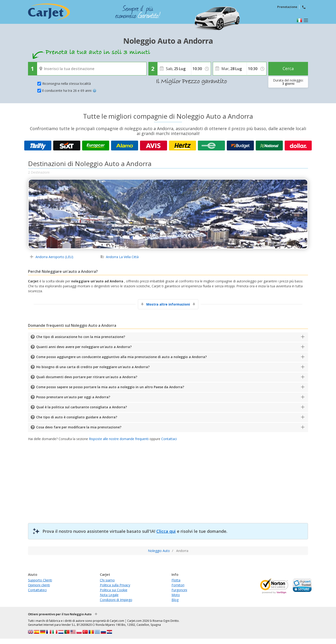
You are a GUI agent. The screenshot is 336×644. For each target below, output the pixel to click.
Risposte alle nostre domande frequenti (119, 439)
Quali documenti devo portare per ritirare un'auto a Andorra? (87, 377)
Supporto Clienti (40, 580)
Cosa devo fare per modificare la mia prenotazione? (79, 427)
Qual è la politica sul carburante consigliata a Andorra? (82, 407)
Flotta (176, 580)
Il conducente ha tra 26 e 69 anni (69, 91)
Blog (175, 600)
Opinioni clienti (39, 585)
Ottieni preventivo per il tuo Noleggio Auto (60, 614)
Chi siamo (107, 580)
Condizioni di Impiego (116, 600)
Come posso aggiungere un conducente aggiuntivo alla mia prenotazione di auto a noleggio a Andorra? (121, 357)
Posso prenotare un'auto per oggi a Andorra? (73, 397)
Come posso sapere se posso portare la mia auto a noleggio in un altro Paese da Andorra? (110, 387)
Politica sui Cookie (114, 590)
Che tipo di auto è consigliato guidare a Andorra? (77, 417)
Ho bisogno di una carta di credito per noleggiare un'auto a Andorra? (93, 367)
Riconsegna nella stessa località (66, 84)
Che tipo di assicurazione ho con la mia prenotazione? (81, 337)
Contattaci (169, 439)
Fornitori (178, 585)
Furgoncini (179, 590)
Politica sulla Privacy (115, 585)
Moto (176, 595)
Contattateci (37, 590)
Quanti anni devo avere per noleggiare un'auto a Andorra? (84, 347)
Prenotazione (287, 7)
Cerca (288, 68)
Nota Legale (109, 595)
